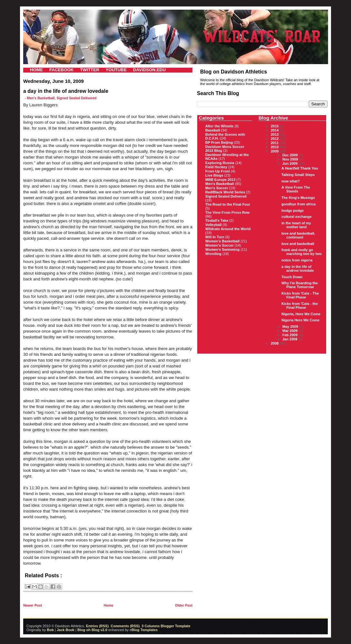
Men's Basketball (41, 98)
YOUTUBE (116, 70)
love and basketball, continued (298, 235)
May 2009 (291, 327)
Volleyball (214, 225)
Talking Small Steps (298, 175)
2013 (275, 134)
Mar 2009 (290, 331)
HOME (36, 70)
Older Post (184, 605)
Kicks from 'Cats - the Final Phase (300, 306)
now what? (291, 181)
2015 (275, 126)
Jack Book (66, 630)
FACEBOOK (62, 70)
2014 (275, 130)
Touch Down (292, 277)
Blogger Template (175, 626)
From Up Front (218, 171)
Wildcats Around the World (228, 229)
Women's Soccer (219, 245)
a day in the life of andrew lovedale (298, 268)
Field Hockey (216, 167)
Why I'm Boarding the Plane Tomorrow (300, 285)
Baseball (213, 130)
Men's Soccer (217, 188)
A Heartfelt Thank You (300, 168)
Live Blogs (214, 175)
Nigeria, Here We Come (301, 314)
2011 (275, 143)
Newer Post (33, 605)
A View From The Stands (296, 189)
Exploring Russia (220, 163)
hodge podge (292, 210)
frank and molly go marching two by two (301, 252)
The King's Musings (298, 198)
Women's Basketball (222, 241)
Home (109, 605)
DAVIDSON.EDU (149, 70)
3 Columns (151, 626)
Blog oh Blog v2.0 (92, 630)
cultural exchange (297, 217)
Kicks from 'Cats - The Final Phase (300, 295)
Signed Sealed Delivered (76, 98)
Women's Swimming (222, 249)
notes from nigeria (297, 260)
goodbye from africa (298, 204)
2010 (275, 147)
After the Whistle (219, 126)
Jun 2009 (290, 163)
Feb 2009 (290, 335)
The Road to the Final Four (228, 204)
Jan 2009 (290, 339)
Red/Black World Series (225, 192)
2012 (275, 139)
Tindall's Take (217, 220)
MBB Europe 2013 (220, 180)
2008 (275, 343)
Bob (50, 630)
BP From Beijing (219, 142)
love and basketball (298, 244)
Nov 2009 (291, 159)
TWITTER (89, 70)
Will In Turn (215, 237)
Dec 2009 (291, 155)
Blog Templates (145, 630)
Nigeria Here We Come (300, 320)
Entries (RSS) (97, 626)
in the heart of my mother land (296, 225)
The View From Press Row (227, 212)
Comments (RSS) (125, 626)
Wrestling (213, 254)
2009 (275, 151)
